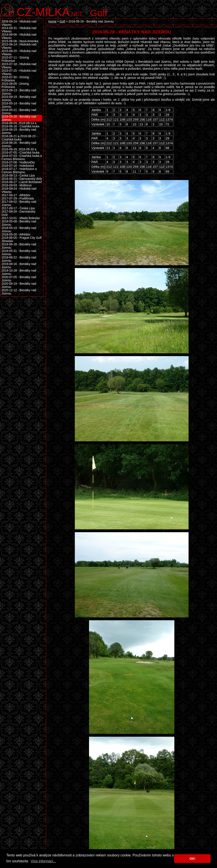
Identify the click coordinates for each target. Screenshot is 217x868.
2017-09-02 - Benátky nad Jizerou (19, 203)
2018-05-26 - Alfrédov (16, 235)
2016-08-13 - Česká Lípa (18, 176)
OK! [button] (192, 859)
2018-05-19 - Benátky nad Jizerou (19, 230)
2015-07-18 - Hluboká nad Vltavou (19, 66)
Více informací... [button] (43, 861)
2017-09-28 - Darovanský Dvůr (18, 213)
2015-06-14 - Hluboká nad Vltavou (19, 46)
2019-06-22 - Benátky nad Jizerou (19, 259)
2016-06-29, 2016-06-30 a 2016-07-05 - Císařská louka (20, 151)
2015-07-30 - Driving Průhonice (15, 79)
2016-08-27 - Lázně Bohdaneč (22, 182)
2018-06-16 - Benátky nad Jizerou (19, 246)
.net (50, 11)
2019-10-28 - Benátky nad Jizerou (19, 272)
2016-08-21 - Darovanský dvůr (22, 179)
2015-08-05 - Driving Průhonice (15, 85)
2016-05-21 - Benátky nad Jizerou (19, 112)
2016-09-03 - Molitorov (17, 185)
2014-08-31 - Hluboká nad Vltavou (19, 30)
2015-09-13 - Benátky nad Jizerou (19, 92)
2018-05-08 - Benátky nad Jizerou (19, 223)
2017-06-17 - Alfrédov (16, 195)
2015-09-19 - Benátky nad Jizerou (19, 99)
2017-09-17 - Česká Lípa (18, 208)
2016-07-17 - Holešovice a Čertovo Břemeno (19, 171)
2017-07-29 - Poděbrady (18, 198)
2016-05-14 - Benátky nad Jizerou (19, 105)
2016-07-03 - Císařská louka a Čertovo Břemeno (22, 158)
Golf (99, 13)
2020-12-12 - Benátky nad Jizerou (19, 292)
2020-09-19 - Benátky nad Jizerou (19, 285)
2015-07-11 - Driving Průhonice (15, 59)
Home (52, 22)
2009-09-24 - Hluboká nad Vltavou (19, 23)
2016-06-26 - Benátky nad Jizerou (19, 144)
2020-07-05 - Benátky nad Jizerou (19, 279)
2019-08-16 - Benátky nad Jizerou (19, 266)
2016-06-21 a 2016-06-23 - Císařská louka (19, 138)
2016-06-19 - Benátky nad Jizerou (19, 131)
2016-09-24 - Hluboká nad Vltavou (19, 190)
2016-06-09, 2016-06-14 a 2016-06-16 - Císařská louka (20, 125)
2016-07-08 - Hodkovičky (18, 162)
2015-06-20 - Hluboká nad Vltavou (19, 53)
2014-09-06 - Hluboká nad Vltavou (19, 36)
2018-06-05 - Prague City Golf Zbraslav (22, 239)
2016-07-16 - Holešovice (18, 166)
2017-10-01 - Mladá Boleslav (21, 218)
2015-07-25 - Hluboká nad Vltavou (19, 72)
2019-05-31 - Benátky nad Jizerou (19, 253)
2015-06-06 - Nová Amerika (20, 41)
